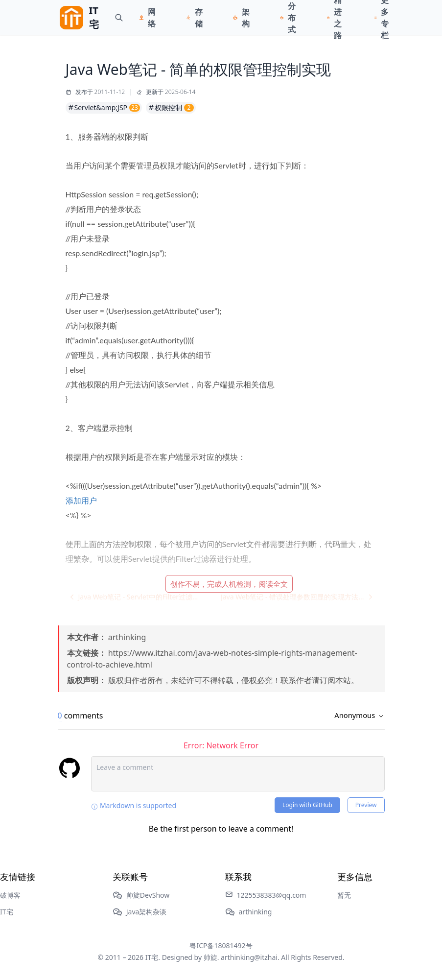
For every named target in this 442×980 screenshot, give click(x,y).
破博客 (10, 895)
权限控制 (171, 108)
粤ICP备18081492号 (221, 945)
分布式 (292, 18)
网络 (152, 18)
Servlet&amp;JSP (104, 108)
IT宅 (7, 912)
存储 (199, 18)
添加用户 (81, 500)
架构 (246, 18)
